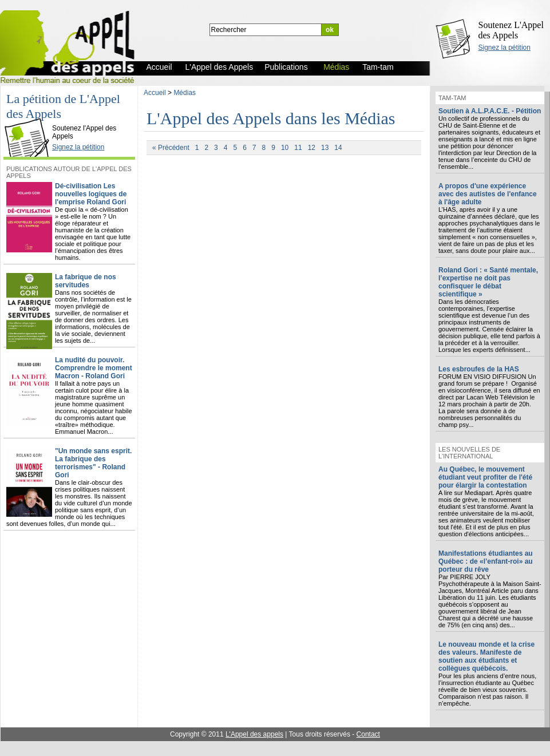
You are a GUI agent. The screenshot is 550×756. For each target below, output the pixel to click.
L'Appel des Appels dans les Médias (271, 118)
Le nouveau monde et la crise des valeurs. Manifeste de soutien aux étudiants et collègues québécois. (486, 656)
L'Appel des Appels (30, 118)
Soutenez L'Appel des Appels (511, 30)
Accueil (155, 93)
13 (325, 148)
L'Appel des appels (254, 734)
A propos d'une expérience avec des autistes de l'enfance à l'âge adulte (488, 194)
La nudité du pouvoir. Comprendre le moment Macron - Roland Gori (94, 368)
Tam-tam (452, 98)
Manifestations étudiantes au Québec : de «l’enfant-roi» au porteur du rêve (486, 561)
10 (285, 148)
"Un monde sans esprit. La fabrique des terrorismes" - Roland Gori (93, 463)
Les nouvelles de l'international (469, 453)
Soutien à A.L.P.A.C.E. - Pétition (490, 111)
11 (298, 148)
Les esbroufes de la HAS (479, 369)
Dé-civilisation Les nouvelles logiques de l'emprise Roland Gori (91, 194)
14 (338, 148)
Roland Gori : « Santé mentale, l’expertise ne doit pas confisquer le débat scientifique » (488, 282)
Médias (185, 93)
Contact (368, 734)
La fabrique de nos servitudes (86, 281)
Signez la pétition (505, 48)
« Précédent (171, 148)
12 (312, 148)
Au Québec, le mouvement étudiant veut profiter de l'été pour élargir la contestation (485, 477)
